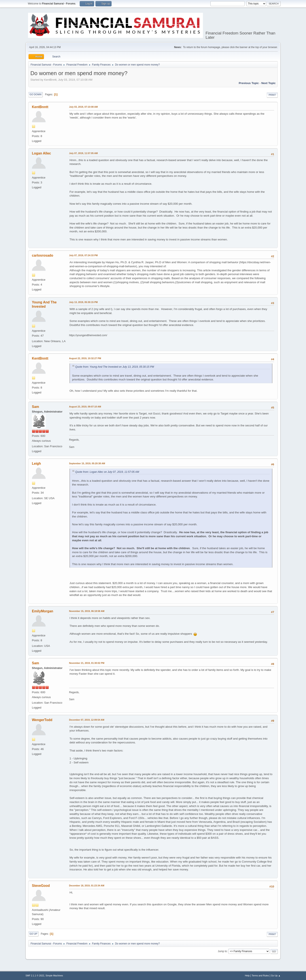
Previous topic (249, 83)
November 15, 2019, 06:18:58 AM (87, 611)
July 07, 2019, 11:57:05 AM (83, 153)
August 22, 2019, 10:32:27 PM (85, 358)
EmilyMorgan (42, 611)
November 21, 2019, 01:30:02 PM (87, 663)
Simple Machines (54, 976)
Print (272, 95)
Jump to (222, 951)
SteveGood (41, 886)
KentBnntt (40, 107)
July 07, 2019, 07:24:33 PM (83, 255)
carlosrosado (42, 255)
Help (247, 976)
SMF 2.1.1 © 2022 (35, 976)
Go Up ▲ (276, 976)
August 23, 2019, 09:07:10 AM (85, 407)
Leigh (36, 464)
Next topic (268, 83)
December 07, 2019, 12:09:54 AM (87, 720)
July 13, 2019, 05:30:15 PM (83, 302)
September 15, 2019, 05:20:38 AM (87, 463)
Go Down (35, 94)
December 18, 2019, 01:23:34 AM (87, 886)
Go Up (33, 934)
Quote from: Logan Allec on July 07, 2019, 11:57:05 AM (107, 472)
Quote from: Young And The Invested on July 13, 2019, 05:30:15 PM (115, 367)
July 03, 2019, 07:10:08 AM (83, 107)
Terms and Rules (260, 976)
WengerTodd (42, 720)
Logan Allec (41, 153)
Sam (35, 407)
